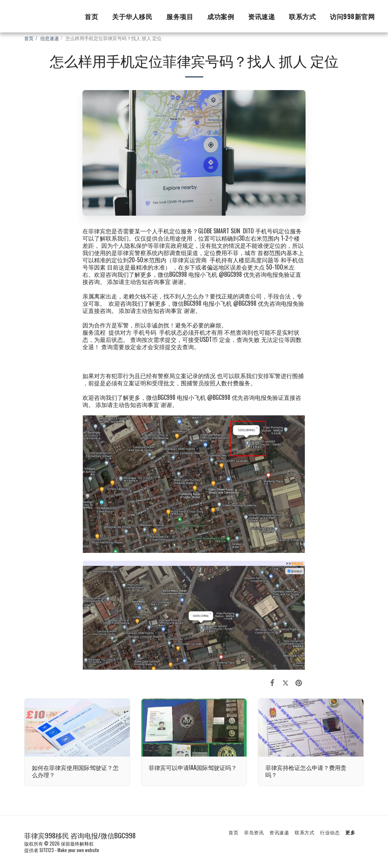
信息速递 (50, 38)
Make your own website (78, 850)
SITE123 (47, 850)
